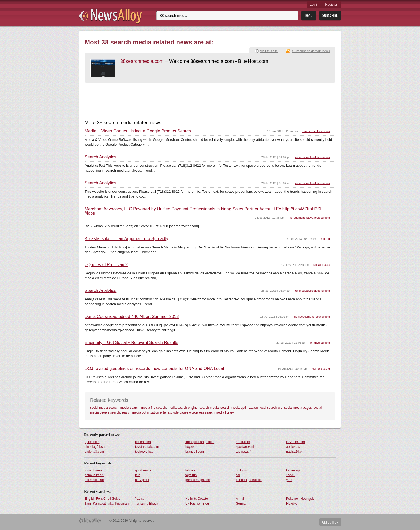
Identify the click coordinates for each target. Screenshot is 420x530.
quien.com (92, 442)
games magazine (198, 480)
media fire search (153, 408)
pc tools (241, 470)
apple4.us (293, 447)
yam (289, 480)
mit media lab (94, 480)
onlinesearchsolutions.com (313, 157)
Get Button (330, 522)
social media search (104, 408)
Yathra (140, 499)
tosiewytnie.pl (145, 452)
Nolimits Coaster (197, 499)
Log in (314, 5)
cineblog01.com (96, 447)
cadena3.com (94, 452)
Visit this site (269, 51)
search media (209, 408)
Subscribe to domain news (311, 51)
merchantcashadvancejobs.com (309, 218)
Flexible (292, 503)
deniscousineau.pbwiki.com (312, 317)
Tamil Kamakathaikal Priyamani (107, 503)
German (241, 503)
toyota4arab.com (147, 447)
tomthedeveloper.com (316, 131)
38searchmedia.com (142, 61)
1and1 (290, 475)
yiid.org (325, 239)
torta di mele (93, 470)
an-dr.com (243, 442)
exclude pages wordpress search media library (201, 412)
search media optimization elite (144, 412)
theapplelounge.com (200, 442)
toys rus (191, 475)
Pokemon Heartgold (300, 499)
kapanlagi (293, 470)
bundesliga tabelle (249, 480)
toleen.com (143, 442)
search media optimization (239, 408)
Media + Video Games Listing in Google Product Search (138, 131)
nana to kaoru (94, 475)
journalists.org (321, 369)
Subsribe (330, 16)
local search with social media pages (286, 408)
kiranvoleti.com (320, 343)
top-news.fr (244, 452)
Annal (240, 499)
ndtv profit (142, 480)
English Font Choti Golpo (102, 499)
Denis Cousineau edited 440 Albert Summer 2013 (132, 317)
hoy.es (190, 447)
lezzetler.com (295, 442)
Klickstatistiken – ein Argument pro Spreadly (126, 239)
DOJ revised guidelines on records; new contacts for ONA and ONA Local (154, 369)
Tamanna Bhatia (147, 503)
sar (238, 475)
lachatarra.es (321, 265)
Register (331, 5)
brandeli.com (195, 452)
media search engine (183, 408)
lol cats (190, 470)
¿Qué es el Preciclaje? (106, 265)
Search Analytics (100, 157)
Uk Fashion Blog (197, 503)
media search (130, 408)
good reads (143, 470)
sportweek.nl (245, 447)
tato (138, 475)
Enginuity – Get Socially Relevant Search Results (132, 343)
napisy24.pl (294, 452)
